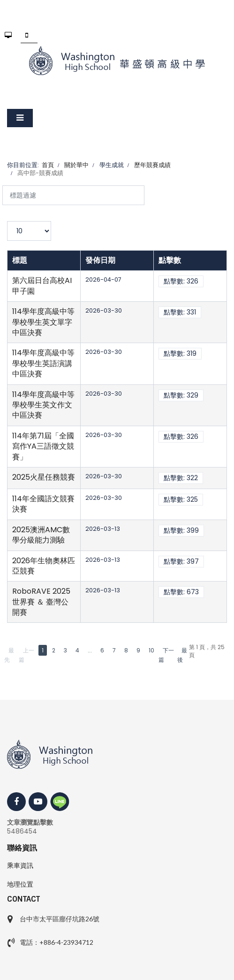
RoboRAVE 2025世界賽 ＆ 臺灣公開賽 (41, 602)
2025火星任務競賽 (44, 477)
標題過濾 (3, 186)
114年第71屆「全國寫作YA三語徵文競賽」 (43, 446)
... (90, 650)
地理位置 (20, 884)
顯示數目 (7, 221)
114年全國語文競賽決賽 (43, 504)
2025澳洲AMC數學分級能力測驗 (41, 535)
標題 (20, 260)
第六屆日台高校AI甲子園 (42, 286)
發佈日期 (100, 260)
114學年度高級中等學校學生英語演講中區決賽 (43, 363)
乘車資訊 (20, 865)
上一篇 (26, 655)
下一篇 (166, 655)
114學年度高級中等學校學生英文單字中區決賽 (43, 322)
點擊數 (170, 260)
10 (151, 650)
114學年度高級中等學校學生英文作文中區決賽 (43, 405)
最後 (182, 655)
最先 (9, 655)
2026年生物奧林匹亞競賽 (44, 566)
